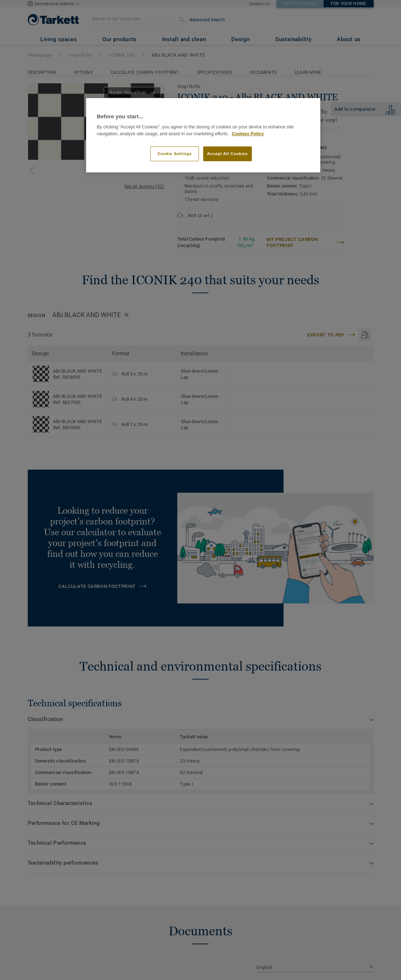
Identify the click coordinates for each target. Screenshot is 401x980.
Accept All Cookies (228, 154)
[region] (203, 135)
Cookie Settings (175, 154)
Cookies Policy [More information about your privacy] (248, 134)
